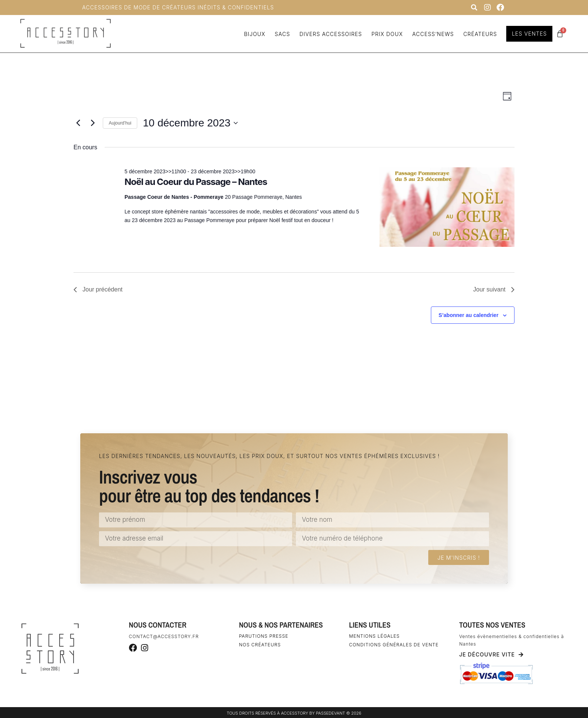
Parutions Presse (264, 636)
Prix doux (386, 34)
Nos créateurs (260, 645)
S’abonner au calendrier (469, 315)
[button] (474, 8)
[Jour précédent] (78, 123)
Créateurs (479, 34)
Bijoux (254, 34)
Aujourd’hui (120, 123)
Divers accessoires (330, 34)
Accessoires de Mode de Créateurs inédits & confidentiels (178, 7)
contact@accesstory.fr (164, 636)
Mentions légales (374, 636)
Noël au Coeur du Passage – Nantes (196, 182)
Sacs (281, 34)
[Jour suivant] (93, 123)
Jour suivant (494, 289)
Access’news (432, 34)
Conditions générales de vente (394, 645)
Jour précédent (98, 289)
